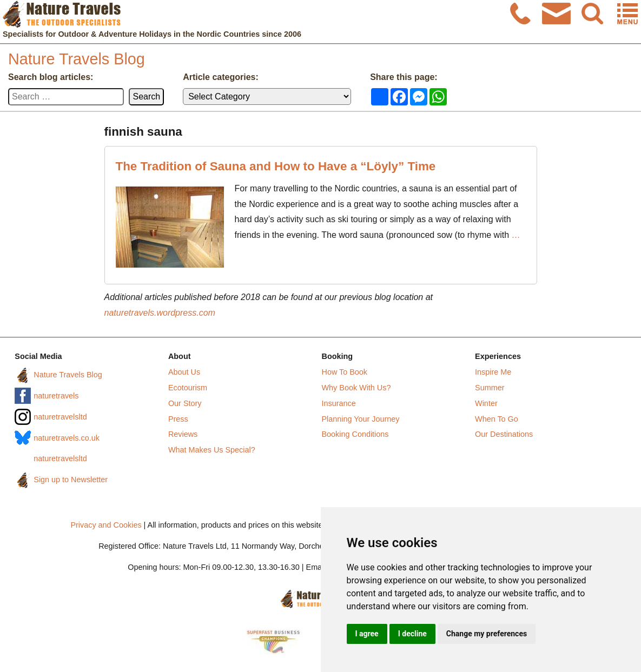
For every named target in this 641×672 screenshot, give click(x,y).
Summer (490, 388)
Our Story (185, 403)
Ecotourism (188, 388)
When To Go (497, 419)
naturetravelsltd (60, 417)
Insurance (339, 403)
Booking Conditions (355, 434)
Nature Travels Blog (77, 59)
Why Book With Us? (356, 388)
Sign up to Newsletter (71, 480)
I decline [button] (412, 634)
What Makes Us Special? (212, 450)
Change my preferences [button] (487, 634)
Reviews (183, 434)
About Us (184, 372)
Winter (486, 403)
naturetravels (56, 396)
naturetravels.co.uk (67, 438)
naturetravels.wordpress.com (160, 313)
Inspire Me (493, 372)
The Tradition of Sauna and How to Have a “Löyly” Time (276, 166)
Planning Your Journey (361, 419)
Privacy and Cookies (106, 525)
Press (178, 419)
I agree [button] (367, 634)
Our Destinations (504, 434)
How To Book (345, 372)
